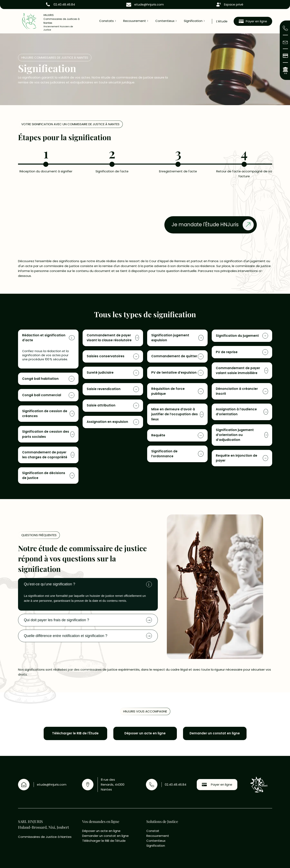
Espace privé (234, 4)
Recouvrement (135, 21)
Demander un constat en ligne (105, 836)
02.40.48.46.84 (64, 4)
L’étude (222, 21)
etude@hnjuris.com (149, 4)
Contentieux (165, 21)
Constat (153, 831)
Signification (193, 21)
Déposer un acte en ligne (102, 831)
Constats (106, 21)
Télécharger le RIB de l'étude (104, 841)
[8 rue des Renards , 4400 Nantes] (241, 839)
